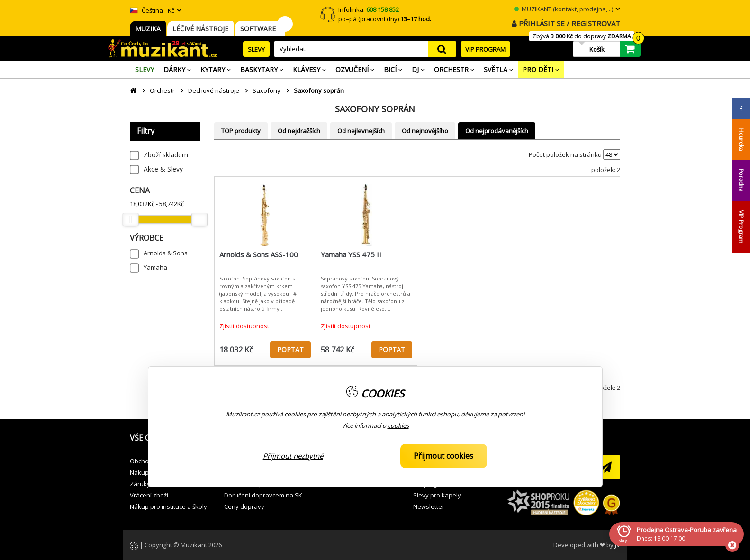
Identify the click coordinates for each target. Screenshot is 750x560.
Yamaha (155, 267)
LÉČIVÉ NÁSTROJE (200, 29)
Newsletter (429, 506)
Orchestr (162, 90)
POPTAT (290, 349)
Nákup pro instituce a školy (168, 506)
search (442, 49)
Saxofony (267, 90)
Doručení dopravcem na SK (263, 495)
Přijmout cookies (443, 456)
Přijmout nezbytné (293, 456)
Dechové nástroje (214, 90)
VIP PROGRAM (485, 49)
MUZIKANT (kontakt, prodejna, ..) (564, 9)
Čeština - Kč (152, 10)
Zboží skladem (166, 155)
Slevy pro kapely (437, 495)
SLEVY (256, 49)
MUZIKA (148, 29)
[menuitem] (145, 70)
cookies (398, 425)
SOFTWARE (260, 29)
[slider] (130, 219)
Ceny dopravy (244, 506)
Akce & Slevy (163, 169)
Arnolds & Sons (166, 253)
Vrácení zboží (149, 495)
